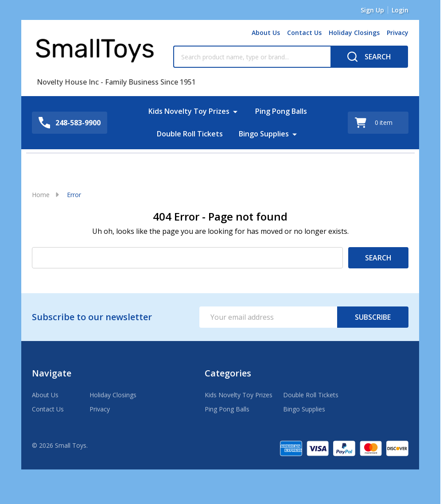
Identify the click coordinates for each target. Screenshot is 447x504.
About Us (266, 33)
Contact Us (304, 33)
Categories (228, 373)
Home (41, 195)
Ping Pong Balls (281, 111)
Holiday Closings (354, 33)
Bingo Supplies (264, 133)
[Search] (369, 57)
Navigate (52, 373)
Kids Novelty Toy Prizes (189, 111)
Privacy (398, 33)
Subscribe (373, 317)
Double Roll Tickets (190, 133)
